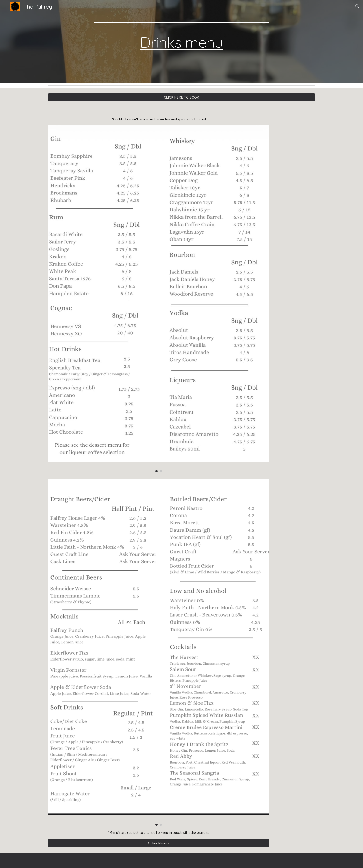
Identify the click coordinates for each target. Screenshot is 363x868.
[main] (181, 42)
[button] (357, 6)
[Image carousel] (159, 299)
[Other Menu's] (159, 843)
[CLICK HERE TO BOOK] (181, 97)
